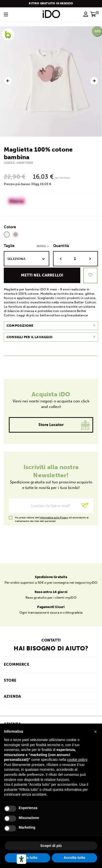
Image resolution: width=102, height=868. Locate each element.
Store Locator (51, 425)
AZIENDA (12, 696)
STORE (10, 680)
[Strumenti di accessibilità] (21, 859)
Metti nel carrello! (42, 275)
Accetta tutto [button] (74, 858)
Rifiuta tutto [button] (28, 858)
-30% (97, 31)
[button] (95, 732)
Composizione (20, 326)
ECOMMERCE (17, 664)
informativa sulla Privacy (54, 518)
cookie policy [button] (77, 760)
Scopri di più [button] (51, 846)
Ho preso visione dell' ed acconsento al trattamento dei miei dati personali (52, 518)
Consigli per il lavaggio (30, 337)
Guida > (43, 246)
